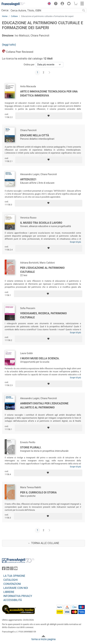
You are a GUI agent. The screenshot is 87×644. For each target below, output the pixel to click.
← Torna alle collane (43, 543)
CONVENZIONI (12, 584)
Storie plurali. (31, 447)
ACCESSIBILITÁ (13, 600)
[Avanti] (50, 73)
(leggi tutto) (9, 45)
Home (5, 16)
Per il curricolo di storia (38, 492)
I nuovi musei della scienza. (40, 358)
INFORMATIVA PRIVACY (18, 596)
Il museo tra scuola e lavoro (41, 223)
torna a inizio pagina (43, 639)
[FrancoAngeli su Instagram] (12, 569)
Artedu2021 (28, 179)
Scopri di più (75, 242)
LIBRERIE (9, 592)
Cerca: (5, 10)
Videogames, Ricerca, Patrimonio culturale (43, 315)
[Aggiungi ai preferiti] (49, 116)
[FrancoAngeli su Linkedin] (8, 569)
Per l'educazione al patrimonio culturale (42, 270)
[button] (48, 4)
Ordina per (29, 65)
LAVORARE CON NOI (16, 588)
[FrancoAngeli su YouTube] (16, 569)
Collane (14, 16)
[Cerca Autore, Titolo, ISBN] (45, 10)
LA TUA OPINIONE (14, 576)
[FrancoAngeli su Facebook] (4, 569)
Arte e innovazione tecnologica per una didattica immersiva (49, 94)
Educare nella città (35, 135)
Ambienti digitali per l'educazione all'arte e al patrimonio (44, 405)
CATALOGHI (10, 580)
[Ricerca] (84, 10)
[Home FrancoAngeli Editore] (13, 4)
